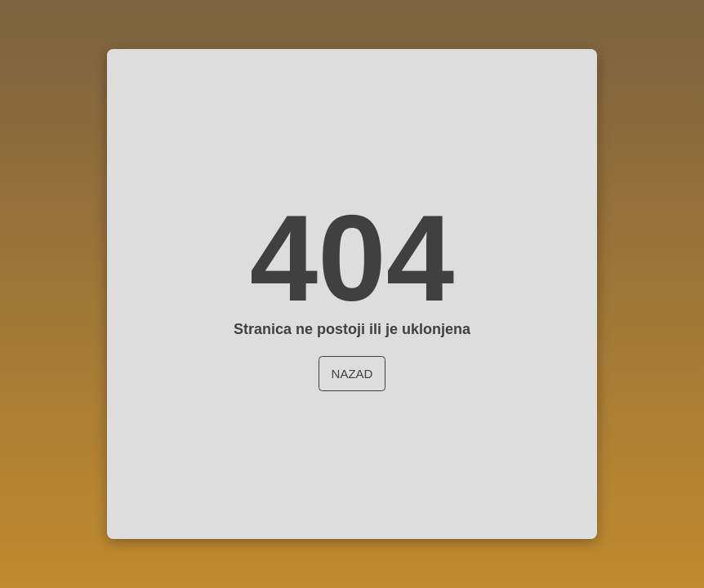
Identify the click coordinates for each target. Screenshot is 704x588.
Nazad (352, 374)
